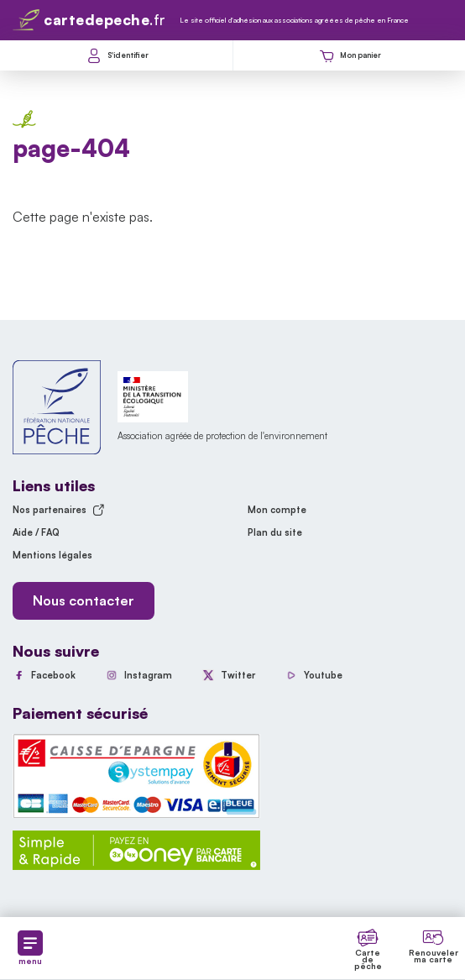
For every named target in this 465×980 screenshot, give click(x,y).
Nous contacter (84, 600)
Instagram (148, 675)
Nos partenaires (58, 510)
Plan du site (275, 532)
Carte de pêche (368, 959)
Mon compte (277, 510)
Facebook (53, 675)
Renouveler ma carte (434, 956)
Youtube (323, 675)
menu (30, 948)
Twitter (238, 675)
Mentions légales (52, 555)
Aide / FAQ (36, 532)
